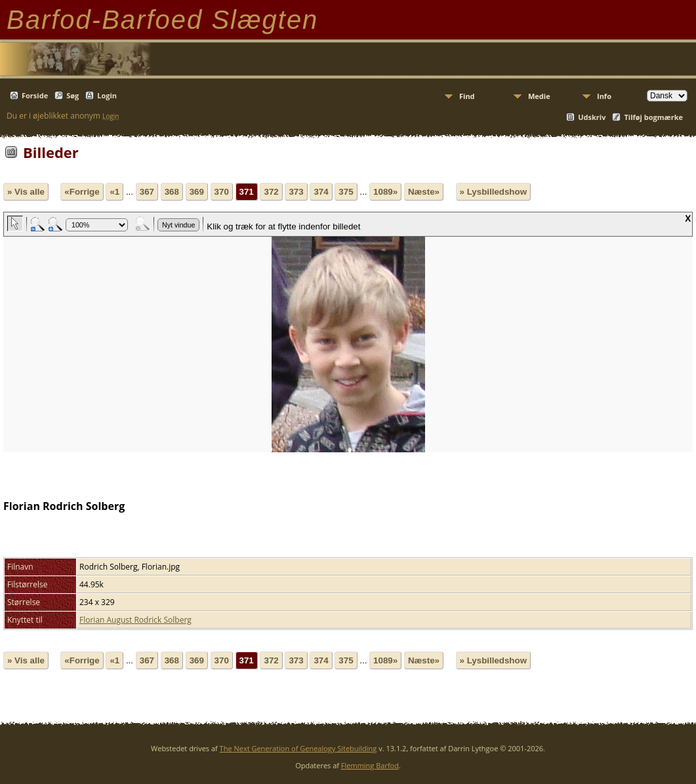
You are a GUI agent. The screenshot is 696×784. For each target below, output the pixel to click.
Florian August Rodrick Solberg (135, 620)
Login (107, 95)
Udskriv (592, 117)
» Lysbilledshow (493, 192)
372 (271, 192)
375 (346, 192)
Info (604, 96)
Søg (72, 95)
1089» (385, 192)
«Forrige (82, 192)
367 (147, 192)
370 (222, 192)
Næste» (424, 192)
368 (172, 192)
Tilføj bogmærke (653, 117)
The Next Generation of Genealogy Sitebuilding (298, 748)
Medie (539, 96)
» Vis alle (26, 192)
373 (296, 192)
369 (197, 192)
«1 (114, 192)
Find (467, 96)
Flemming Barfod (370, 765)
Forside (35, 95)
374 (321, 192)
